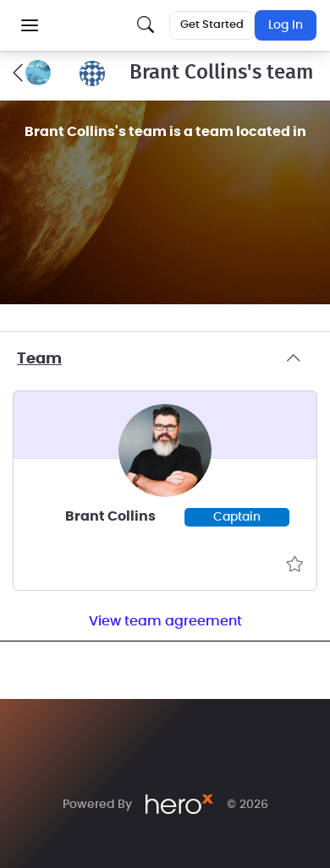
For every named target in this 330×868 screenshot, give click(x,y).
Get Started (212, 25)
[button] (30, 25)
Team (165, 359)
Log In (286, 25)
